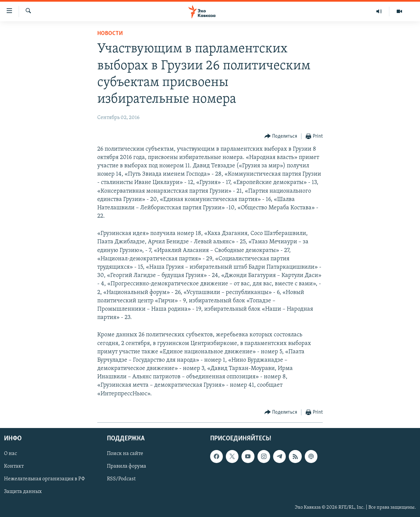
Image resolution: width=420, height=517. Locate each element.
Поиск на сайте (125, 454)
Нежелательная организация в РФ (44, 479)
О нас (10, 454)
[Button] (281, 136)
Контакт (14, 466)
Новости (110, 33)
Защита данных (23, 492)
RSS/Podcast (121, 479)
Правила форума (127, 466)
